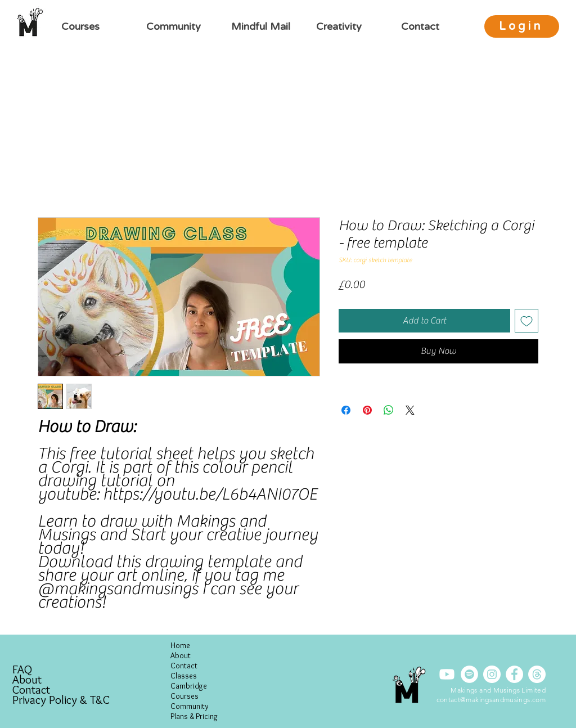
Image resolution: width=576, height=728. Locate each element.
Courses (184, 696)
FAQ (22, 669)
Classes (184, 676)
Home (180, 645)
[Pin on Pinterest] (367, 410)
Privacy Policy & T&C (61, 700)
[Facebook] (514, 674)
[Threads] (537, 674)
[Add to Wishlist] (526, 321)
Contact (31, 690)
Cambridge (189, 686)
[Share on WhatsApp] (389, 410)
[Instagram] (492, 674)
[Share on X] (410, 410)
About (27, 680)
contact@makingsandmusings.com (491, 700)
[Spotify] (469, 674)
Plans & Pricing (194, 716)
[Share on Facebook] (346, 410)
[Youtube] (447, 674)
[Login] (522, 26)
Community (190, 706)
